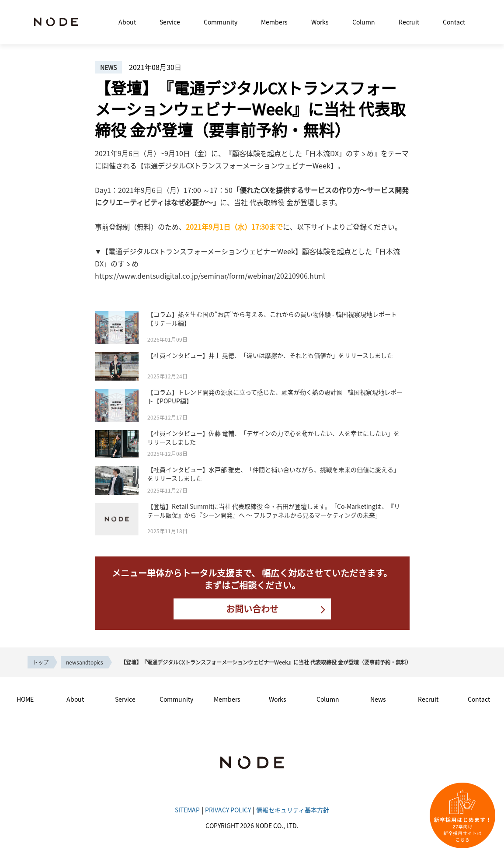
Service (170, 22)
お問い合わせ (252, 609)
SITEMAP (187, 810)
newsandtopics (85, 662)
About (127, 22)
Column (364, 22)
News (378, 699)
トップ (41, 662)
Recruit (409, 22)
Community (221, 22)
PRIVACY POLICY (228, 810)
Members (274, 22)
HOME (25, 699)
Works (320, 22)
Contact (454, 22)
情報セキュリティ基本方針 (293, 810)
